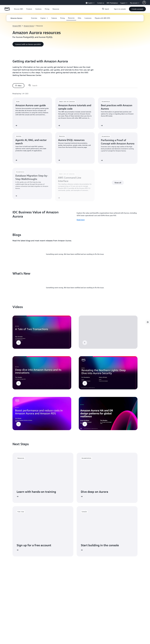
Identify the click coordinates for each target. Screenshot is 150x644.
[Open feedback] (148, 322)
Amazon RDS (17, 26)
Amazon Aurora (29, 26)
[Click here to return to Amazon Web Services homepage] (7, 10)
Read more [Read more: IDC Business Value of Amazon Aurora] (81, 220)
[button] (19, 9)
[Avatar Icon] (144, 3)
